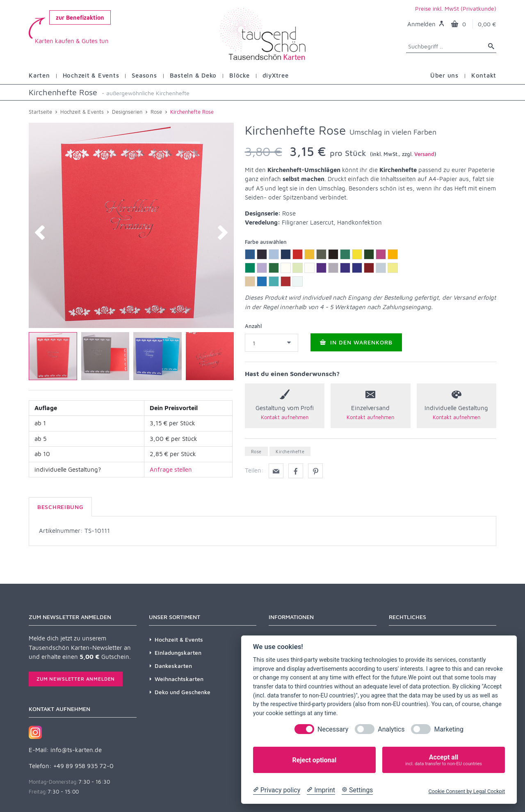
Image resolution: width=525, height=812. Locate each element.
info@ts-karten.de (76, 750)
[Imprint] (321, 790)
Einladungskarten (178, 653)
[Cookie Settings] (357, 790)
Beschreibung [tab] (60, 507)
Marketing (449, 729)
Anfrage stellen (171, 469)
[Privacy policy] (277, 790)
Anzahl (253, 326)
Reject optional (314, 760)
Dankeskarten (173, 666)
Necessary (333, 729)
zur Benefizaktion (80, 17)
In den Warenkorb (356, 342)
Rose (256, 451)
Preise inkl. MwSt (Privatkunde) (456, 8)
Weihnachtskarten (179, 679)
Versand (424, 154)
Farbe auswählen (266, 242)
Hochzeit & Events (179, 639)
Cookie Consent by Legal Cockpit (467, 791)
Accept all (444, 760)
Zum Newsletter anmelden (76, 679)
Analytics (391, 729)
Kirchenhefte (290, 451)
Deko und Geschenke (183, 692)
